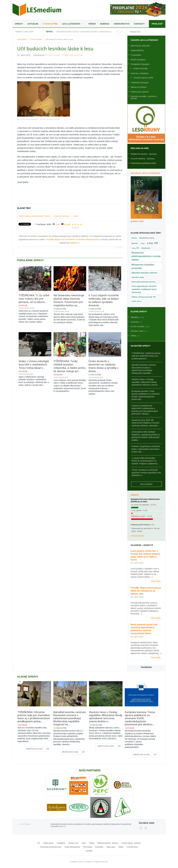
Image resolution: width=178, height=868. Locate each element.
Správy (19, 24)
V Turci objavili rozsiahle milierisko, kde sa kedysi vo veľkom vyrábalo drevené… (104, 300)
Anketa (135, 495)
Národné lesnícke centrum (144, 273)
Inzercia (105, 24)
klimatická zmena (147, 238)
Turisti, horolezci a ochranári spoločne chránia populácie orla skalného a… (146, 472)
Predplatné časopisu (140, 64)
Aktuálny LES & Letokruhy (146, 173)
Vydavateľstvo (137, 50)
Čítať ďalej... (156, 581)
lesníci (76, 216)
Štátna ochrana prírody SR (144, 297)
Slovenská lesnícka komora (144, 282)
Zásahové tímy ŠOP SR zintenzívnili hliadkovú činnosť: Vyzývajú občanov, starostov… (146, 423)
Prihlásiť (157, 24)
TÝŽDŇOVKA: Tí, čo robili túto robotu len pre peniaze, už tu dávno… (34, 299)
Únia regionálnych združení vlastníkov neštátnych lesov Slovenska (144, 289)
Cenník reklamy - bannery (143, 158)
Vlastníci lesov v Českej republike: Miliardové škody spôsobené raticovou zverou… (146, 382)
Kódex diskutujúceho (72, 847)
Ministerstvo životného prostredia (143, 266)
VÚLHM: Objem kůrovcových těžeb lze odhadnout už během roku (146, 591)
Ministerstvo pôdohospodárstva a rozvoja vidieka (146, 256)
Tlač (58, 224)
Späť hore (25, 824)
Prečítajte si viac (34, 749)
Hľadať (121, 847)
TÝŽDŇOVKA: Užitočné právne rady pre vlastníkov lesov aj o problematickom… (146, 356)
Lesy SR (152, 243)
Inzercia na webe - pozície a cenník (144, 97)
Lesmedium (37, 10)
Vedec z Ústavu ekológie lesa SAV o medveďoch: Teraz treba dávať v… (34, 364)
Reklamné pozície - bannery (144, 154)
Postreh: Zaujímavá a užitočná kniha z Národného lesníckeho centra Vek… (146, 449)
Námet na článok (139, 87)
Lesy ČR (135, 248)
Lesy (142, 243)
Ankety (92, 843)
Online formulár (141, 68)
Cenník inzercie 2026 (143, 78)
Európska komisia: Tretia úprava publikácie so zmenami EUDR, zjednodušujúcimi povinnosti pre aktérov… (140, 718)
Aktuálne (33, 24)
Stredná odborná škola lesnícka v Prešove (35, 216)
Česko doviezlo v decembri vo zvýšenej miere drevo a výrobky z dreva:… (103, 366)
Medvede (146, 248)
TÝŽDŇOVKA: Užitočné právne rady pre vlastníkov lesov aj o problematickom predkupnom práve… (34, 717)
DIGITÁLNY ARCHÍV (140, 46)
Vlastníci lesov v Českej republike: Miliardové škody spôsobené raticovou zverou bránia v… (106, 717)
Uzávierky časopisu (140, 82)
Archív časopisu (138, 60)
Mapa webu (111, 847)
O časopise (136, 55)
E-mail (67, 224)
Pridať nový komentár (73, 55)
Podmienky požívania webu (143, 163)
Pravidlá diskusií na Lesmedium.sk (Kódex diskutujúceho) (73, 239)
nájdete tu (75, 243)
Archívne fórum (132, 847)
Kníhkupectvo (122, 24)
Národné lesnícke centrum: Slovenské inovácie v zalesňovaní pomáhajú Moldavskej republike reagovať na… (70, 718)
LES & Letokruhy (71, 24)
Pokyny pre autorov (140, 92)
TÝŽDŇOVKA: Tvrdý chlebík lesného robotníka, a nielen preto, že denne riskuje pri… (70, 366)
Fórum (92, 24)
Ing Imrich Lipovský (62, 216)
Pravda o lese (73, 843)
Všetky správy (48, 843)
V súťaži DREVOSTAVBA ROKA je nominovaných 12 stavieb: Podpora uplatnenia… (146, 461)
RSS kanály (88, 847)
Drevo (134, 238)
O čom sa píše (50, 24)
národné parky (138, 277)
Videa (84, 843)
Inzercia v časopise (140, 73)
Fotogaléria (61, 843)
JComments (119, 248)
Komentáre (99, 847)
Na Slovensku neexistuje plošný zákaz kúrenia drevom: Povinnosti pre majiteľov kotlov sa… (69, 300)
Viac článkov (146, 484)
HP (39, 843)
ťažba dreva (137, 301)
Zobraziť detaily (137, 536)
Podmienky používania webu (51, 847)
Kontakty (139, 24)
